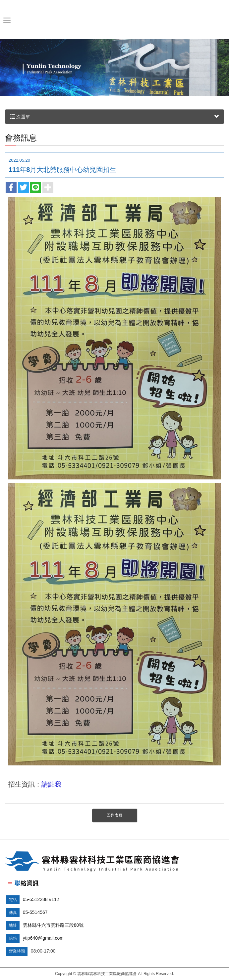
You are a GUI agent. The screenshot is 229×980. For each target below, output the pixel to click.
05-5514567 (35, 912)
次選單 (114, 117)
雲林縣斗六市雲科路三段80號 (53, 925)
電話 (13, 900)
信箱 (13, 938)
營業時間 (17, 951)
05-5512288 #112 (41, 899)
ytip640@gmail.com (43, 938)
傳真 (13, 913)
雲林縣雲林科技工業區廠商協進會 (114, 20)
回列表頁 (115, 815)
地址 (13, 925)
